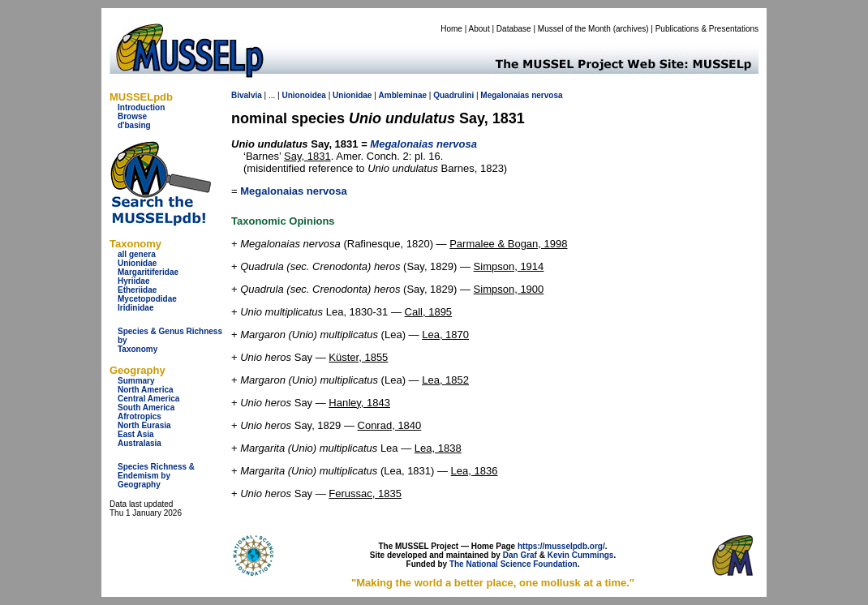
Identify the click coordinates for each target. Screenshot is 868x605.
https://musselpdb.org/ (561, 546)
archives (631, 29)
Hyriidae (133, 281)
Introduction (141, 107)
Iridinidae (135, 308)
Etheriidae (137, 290)
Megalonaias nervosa (294, 191)
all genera (137, 254)
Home (451, 29)
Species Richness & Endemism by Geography (156, 476)
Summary (136, 381)
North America (146, 390)
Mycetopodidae (147, 299)
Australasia (140, 443)
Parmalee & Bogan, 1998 (508, 244)
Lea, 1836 (475, 471)
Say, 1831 (307, 156)
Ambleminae (403, 95)
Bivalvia (247, 95)
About (479, 29)
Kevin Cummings (581, 555)
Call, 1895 (429, 312)
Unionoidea (303, 95)
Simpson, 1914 (509, 266)
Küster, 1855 (358, 357)
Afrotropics (140, 416)
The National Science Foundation (513, 564)
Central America (148, 399)
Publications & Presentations (707, 29)
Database (514, 29)
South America (146, 408)
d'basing (134, 125)
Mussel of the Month (574, 29)
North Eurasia (144, 425)
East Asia (136, 434)
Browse (132, 116)
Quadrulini (453, 95)
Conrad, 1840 (390, 425)
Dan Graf (520, 555)
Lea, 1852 (445, 380)
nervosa (547, 95)
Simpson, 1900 (509, 289)
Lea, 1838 (438, 448)
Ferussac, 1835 (365, 493)
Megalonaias (505, 95)
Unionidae (137, 263)
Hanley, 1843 (359, 403)
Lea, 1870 (445, 335)
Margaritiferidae (148, 272)
